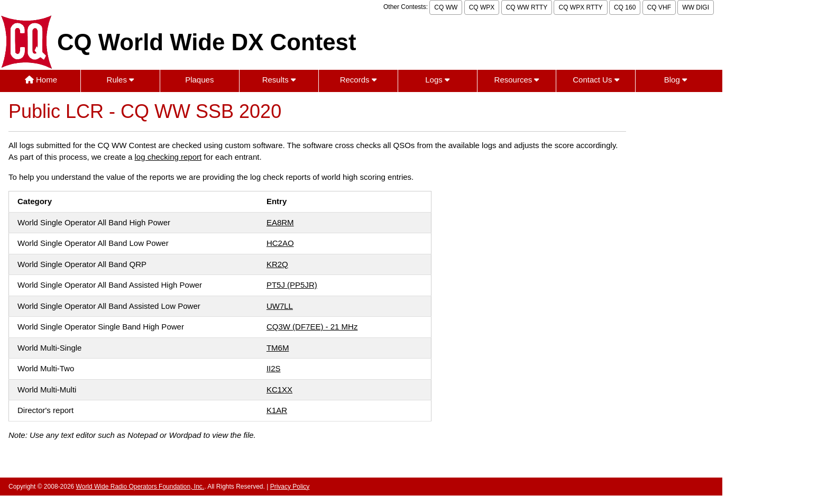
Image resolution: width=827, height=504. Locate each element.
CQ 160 (625, 7)
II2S (274, 368)
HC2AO (280, 243)
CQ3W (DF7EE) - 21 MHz (312, 327)
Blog (676, 80)
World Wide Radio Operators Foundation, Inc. (140, 487)
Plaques (199, 80)
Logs (437, 80)
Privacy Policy (290, 487)
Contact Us (596, 80)
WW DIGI (696, 7)
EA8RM (280, 222)
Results (279, 80)
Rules (121, 80)
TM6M (278, 348)
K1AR (277, 410)
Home (41, 80)
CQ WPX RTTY (580, 7)
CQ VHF (659, 7)
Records (358, 80)
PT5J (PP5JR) (292, 285)
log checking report (168, 157)
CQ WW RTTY (527, 7)
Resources (517, 80)
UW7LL (280, 306)
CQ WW (446, 7)
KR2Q (277, 264)
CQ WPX (482, 7)
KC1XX (279, 390)
